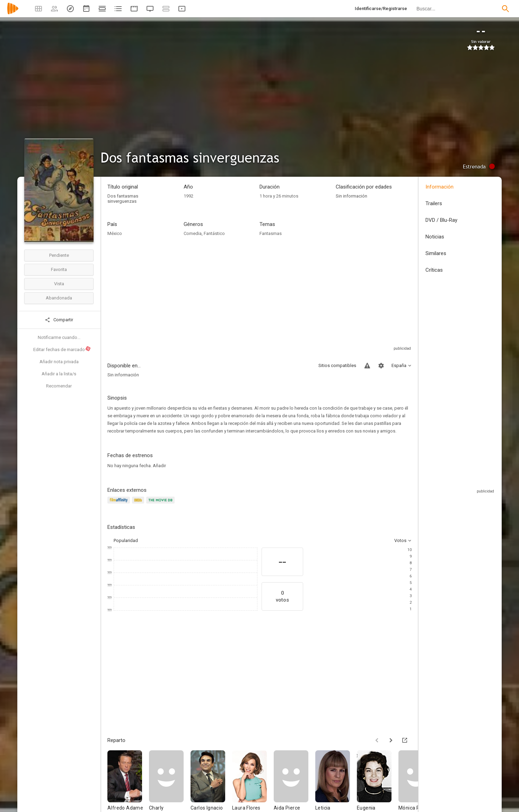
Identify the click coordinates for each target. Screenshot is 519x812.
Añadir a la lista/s (59, 374)
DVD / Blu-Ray (441, 220)
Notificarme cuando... (59, 337)
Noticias (435, 237)
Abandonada (59, 298)
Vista (59, 284)
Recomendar (59, 386)
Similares (436, 253)
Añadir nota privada (59, 362)
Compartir (59, 320)
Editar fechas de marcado (62, 349)
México (115, 233)
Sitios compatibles (337, 365)
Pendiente (59, 255)
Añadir (159, 466)
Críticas (434, 270)
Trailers (434, 203)
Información (439, 187)
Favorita (59, 269)
